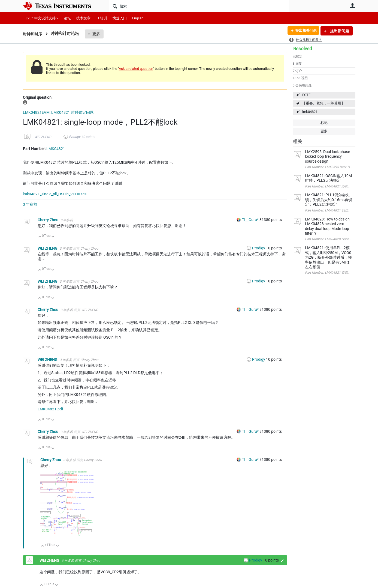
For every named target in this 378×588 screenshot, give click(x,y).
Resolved (303, 49)
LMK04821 (56, 149)
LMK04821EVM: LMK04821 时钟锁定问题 (58, 112)
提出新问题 (339, 31)
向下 (53, 237)
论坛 (67, 18)
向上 (40, 237)
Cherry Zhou (48, 220)
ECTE (306, 95)
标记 (324, 123)
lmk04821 (310, 112)
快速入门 (120, 18)
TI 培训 (102, 18)
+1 (282, 561)
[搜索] (199, 6)
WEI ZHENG (43, 137)
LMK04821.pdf (50, 409)
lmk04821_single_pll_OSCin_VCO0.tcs (55, 194)
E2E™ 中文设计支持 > (42, 18)
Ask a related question (136, 69)
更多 (98, 34)
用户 (353, 6)
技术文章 (83, 18)
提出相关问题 (304, 31)
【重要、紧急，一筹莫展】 (323, 103)
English (138, 18)
